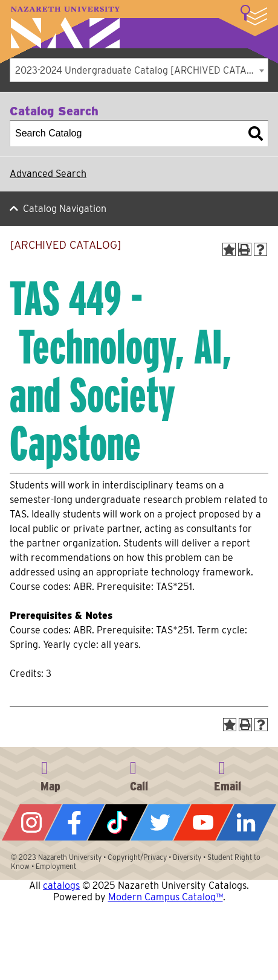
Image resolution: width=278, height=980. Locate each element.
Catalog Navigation (65, 209)
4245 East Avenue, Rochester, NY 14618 (50, 774)
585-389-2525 (139, 774)
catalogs (61, 886)
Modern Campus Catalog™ (166, 897)
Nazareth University (65, 27)
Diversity (187, 857)
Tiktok (118, 822)
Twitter (160, 822)
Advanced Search (48, 174)
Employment (56, 866)
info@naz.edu (228, 774)
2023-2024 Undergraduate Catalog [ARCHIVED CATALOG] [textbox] (141, 70)
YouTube (203, 822)
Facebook (75, 822)
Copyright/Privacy (137, 857)
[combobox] (139, 70)
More (254, 15)
